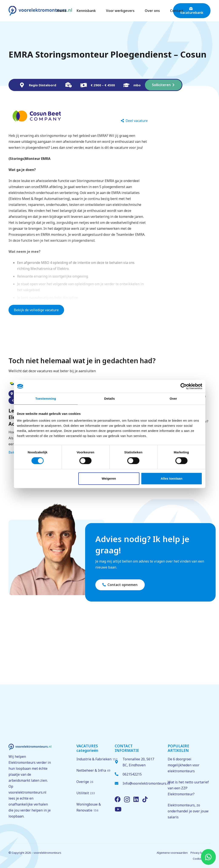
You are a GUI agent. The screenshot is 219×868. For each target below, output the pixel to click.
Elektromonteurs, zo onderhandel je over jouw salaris (188, 811)
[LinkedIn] (136, 799)
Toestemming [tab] (46, 399)
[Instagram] (127, 800)
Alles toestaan (172, 478)
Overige (85, 782)
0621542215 (132, 774)
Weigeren (109, 478)
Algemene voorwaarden (172, 853)
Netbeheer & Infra (93, 770)
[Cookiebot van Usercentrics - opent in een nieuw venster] (184, 386)
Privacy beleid (199, 853)
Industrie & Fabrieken (97, 759)
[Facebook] (118, 799)
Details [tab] (110, 399)
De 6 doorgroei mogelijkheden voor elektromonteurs (184, 765)
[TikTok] (145, 799)
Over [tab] (173, 399)
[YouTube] (118, 809)
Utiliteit (86, 793)
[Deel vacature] (134, 121)
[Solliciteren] (163, 85)
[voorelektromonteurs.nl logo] (40, 11)
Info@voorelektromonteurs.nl (146, 783)
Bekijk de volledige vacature (36, 310)
